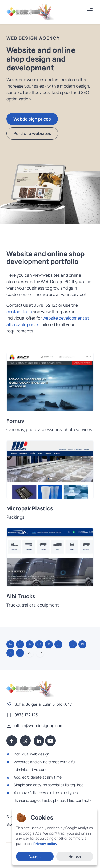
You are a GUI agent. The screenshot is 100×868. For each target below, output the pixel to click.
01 (20, 644)
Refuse (75, 856)
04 (49, 644)
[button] (10, 644)
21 (20, 653)
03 (39, 644)
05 (58, 644)
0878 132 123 (26, 715)
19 (82, 644)
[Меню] (90, 11)
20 (10, 653)
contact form (19, 312)
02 (30, 644)
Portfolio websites (32, 133)
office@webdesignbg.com (39, 726)
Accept (35, 856)
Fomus (15, 421)
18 (73, 644)
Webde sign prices (32, 119)
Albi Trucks (21, 596)
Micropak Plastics (30, 508)
